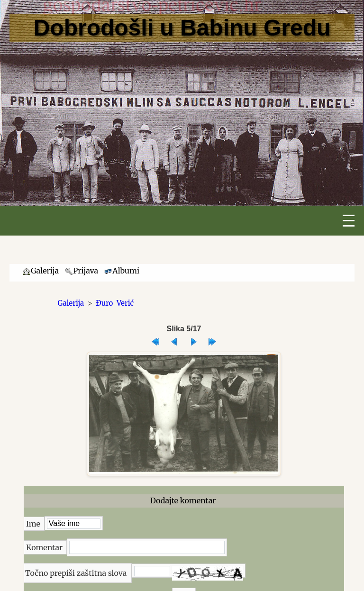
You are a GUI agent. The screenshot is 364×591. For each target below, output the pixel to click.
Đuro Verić (115, 303)
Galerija (71, 303)
